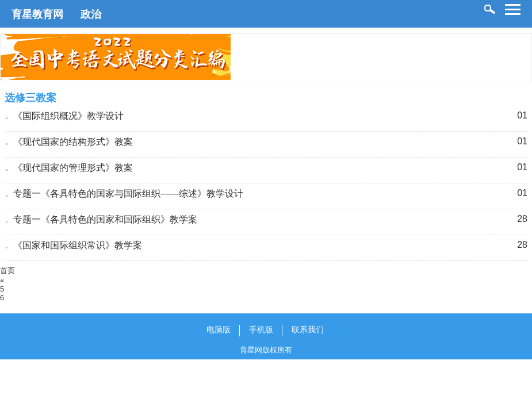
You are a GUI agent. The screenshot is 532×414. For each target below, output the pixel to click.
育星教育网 (37, 14)
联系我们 (308, 329)
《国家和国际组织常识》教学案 (78, 245)
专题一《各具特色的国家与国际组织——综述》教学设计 (128, 193)
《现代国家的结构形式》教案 (73, 142)
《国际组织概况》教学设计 (68, 116)
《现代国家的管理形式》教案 (73, 168)
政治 (91, 14)
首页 (7, 271)
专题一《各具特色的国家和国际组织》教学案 (105, 219)
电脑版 (219, 329)
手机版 (261, 329)
